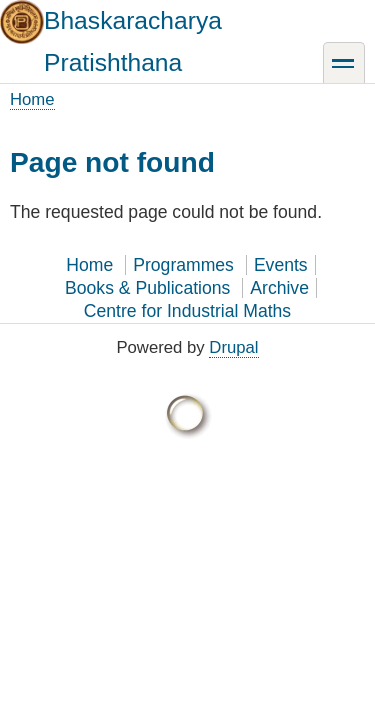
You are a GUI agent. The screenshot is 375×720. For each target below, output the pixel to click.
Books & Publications (147, 288)
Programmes (183, 265)
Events (281, 265)
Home (32, 99)
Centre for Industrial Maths (187, 311)
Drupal (233, 347)
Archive (279, 288)
